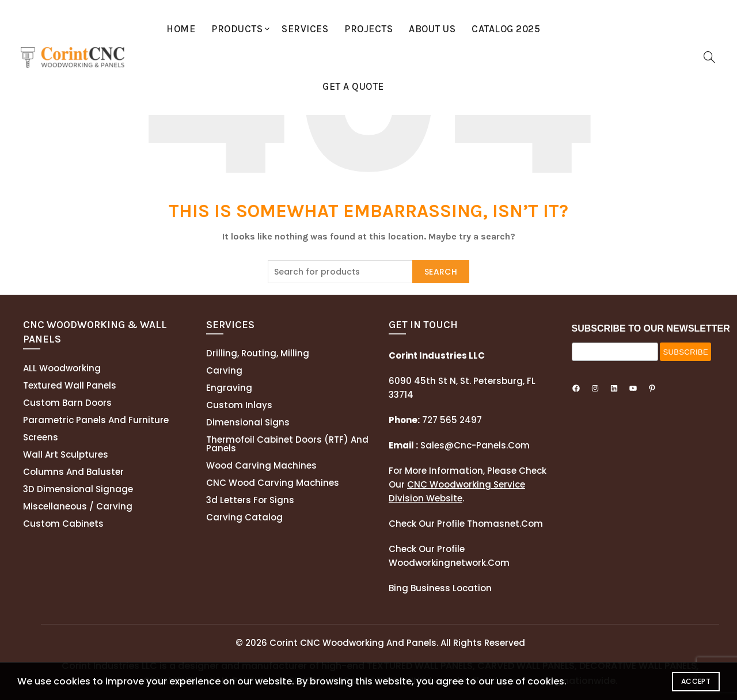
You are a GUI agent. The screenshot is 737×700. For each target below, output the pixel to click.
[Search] (709, 57)
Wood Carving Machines (261, 465)
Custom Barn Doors (67, 403)
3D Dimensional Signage (78, 489)
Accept (696, 681)
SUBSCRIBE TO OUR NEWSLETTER (651, 328)
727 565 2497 (451, 420)
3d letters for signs (250, 500)
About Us (432, 29)
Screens (41, 437)
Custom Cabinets (63, 524)
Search (441, 272)
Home (181, 29)
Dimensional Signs (248, 422)
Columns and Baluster (73, 472)
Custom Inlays (239, 405)
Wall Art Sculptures (66, 454)
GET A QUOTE (353, 86)
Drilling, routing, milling (258, 353)
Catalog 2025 (506, 29)
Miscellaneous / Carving (78, 506)
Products (237, 29)
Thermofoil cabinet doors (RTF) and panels (287, 444)
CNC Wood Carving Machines (273, 483)
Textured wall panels (70, 385)
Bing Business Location (440, 588)
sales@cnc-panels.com (459, 445)
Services (305, 29)
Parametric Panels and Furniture (96, 420)
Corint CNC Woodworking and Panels (353, 643)
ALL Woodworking (62, 368)
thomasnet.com (505, 524)
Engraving (229, 388)
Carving (224, 370)
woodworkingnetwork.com (449, 563)
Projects (368, 29)
